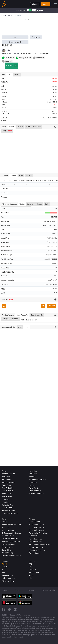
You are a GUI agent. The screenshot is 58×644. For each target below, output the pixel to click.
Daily (47, 204)
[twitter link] (10, 610)
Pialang (5, 522)
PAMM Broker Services (10, 539)
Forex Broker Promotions (38, 533)
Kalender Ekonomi (8, 474)
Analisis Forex (7, 496)
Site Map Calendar (49, 590)
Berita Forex (6, 494)
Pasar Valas (6, 485)
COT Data (5, 499)
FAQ (31, 564)
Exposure (16, 319)
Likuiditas (5, 502)
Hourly (40, 204)
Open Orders (37, 315)
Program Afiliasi (8, 536)
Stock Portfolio (7, 575)
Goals (21, 175)
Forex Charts (34, 488)
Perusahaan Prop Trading (11, 524)
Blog (31, 578)
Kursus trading (7, 553)
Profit (28, 127)
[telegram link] (15, 610)
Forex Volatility (7, 488)
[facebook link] (4, 610)
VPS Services (7, 527)
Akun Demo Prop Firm (37, 550)
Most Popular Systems (37, 479)
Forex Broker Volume (37, 530)
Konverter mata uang (10, 513)
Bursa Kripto (6, 550)
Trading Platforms (8, 544)
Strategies (33, 482)
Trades (22, 204)
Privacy (18, 590)
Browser (29, 175)
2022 (20, 327)
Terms (5, 590)
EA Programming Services (11, 533)
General (17, 74)
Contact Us (33, 570)
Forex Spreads (34, 522)
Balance (20, 127)
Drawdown (37, 127)
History (6, 319)
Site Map (31, 590)
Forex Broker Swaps (36, 527)
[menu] (56, 4)
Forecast (51, 306)
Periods (13, 175)
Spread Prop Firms (36, 547)
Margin (7, 131)
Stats (9, 74)
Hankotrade (15, 53)
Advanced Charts (8, 581)
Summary (31, 204)
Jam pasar (6, 477)
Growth (11, 127)
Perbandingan (34, 553)
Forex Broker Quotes (37, 524)
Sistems (32, 477)
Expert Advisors (8, 547)
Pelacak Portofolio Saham (11, 556)
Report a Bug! (34, 572)
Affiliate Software (8, 578)
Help (31, 567)
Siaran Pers (33, 536)
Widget (4, 564)
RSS (3, 572)
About (31, 575)
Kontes (32, 485)
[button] (36, 37)
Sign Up (46, 4)
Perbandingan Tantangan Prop (40, 544)
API (3, 570)
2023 (27, 327)
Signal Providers (8, 530)
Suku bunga (6, 479)
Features (5, 567)
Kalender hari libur (8, 482)
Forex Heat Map (8, 508)
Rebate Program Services (11, 542)
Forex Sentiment (35, 491)
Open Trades (22, 315)
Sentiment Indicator (36, 494)
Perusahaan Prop (36, 542)
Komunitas (33, 474)
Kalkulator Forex (8, 505)
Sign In (35, 4)
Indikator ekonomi (8, 511)
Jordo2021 (9, 50)
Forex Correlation (8, 491)
